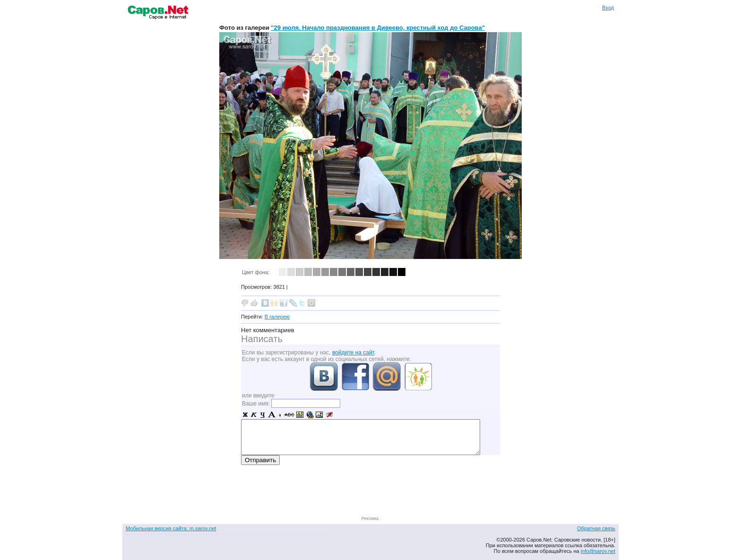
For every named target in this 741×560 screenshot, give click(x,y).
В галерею (277, 317)
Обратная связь (596, 528)
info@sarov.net (598, 551)
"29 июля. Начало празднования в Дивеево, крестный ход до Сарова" (378, 28)
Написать (262, 339)
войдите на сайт (353, 353)
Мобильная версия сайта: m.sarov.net (171, 528)
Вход (608, 8)
